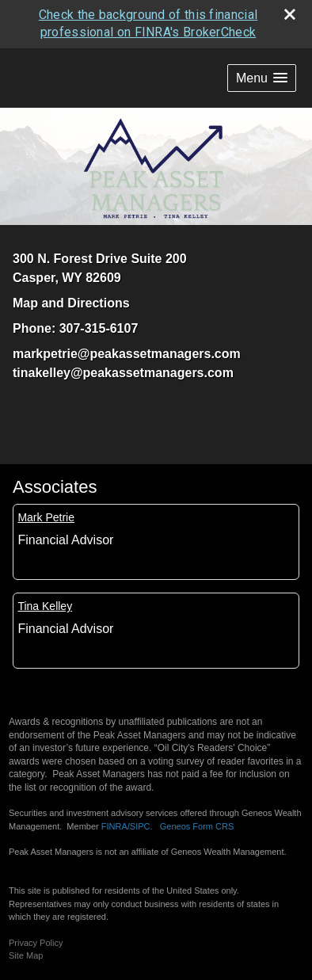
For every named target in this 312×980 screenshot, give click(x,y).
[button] (262, 78)
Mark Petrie (46, 517)
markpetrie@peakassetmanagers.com (127, 354)
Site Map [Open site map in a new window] (26, 955)
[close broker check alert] (290, 14)
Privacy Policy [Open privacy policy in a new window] (36, 943)
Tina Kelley (45, 606)
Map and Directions (71, 303)
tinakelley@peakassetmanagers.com (123, 373)
